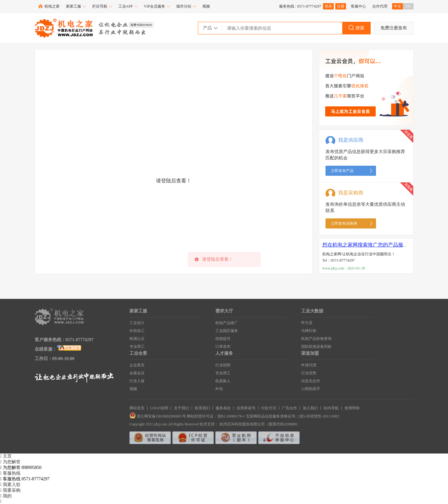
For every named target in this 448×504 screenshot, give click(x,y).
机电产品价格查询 (316, 339)
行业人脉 (137, 381)
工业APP (128, 6)
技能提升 (223, 339)
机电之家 (52, 6)
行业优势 (309, 373)
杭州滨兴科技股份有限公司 (242, 424)
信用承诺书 (246, 408)
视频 (206, 6)
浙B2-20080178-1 (231, 416)
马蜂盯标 (309, 331)
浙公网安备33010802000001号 (158, 416)
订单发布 (223, 347)
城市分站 (186, 6)
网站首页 (137, 408)
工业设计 (137, 323)
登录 (328, 6)
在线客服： (46, 349)
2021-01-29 (356, 268)
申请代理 (309, 365)
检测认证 (137, 339)
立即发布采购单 (344, 223)
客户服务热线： (50, 340)
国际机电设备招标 (316, 347)
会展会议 (137, 373)
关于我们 (182, 408)
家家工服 (76, 6)
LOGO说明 (159, 408)
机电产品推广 (227, 323)
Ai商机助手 (311, 389)
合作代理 (380, 6)
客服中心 (358, 6)
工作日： (44, 359)
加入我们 (310, 408)
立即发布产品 (342, 171)
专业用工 (137, 347)
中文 (397, 6)
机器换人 (223, 381)
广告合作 (290, 408)
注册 (341, 6)
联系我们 (202, 408)
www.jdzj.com (333, 268)
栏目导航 (102, 6)
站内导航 (331, 408)
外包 (219, 389)
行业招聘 (223, 365)
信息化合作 (311, 381)
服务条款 (223, 408)
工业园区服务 (227, 331)
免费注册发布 (394, 28)
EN (408, 6)
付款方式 (269, 408)
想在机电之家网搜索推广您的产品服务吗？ (370, 245)
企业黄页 (137, 365)
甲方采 (307, 323)
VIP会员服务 (157, 6)
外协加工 (137, 331)
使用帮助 (352, 408)
